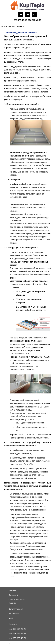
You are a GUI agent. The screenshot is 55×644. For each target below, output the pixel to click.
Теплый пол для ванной (14, 26)
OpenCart (11, 643)
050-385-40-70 (35, 20)
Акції (11, 618)
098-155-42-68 (20, 20)
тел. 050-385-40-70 (17, 638)
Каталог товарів (16, 609)
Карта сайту (14, 595)
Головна (12, 590)
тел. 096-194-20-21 (17, 629)
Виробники (14, 614)
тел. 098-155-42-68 (17, 634)
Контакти (13, 624)
